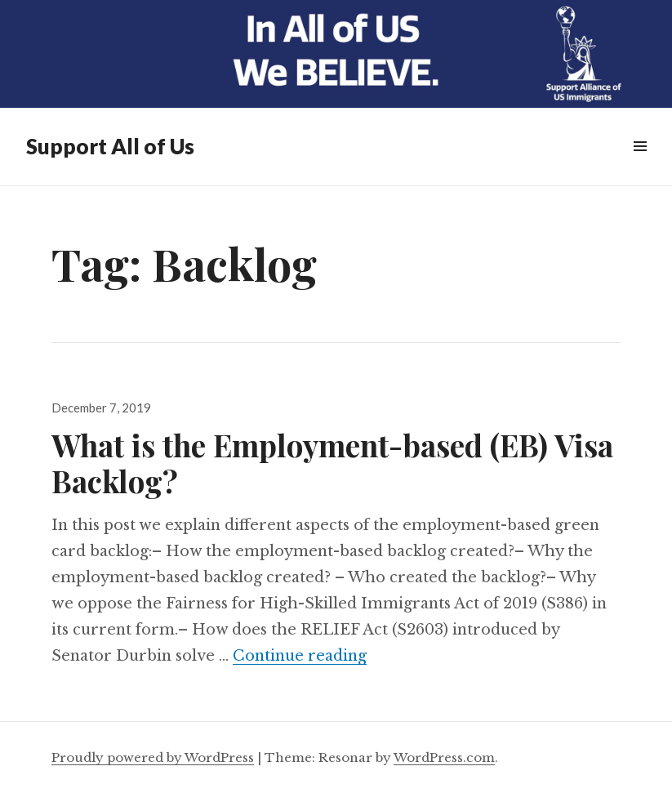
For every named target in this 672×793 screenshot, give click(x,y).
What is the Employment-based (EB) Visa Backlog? (332, 463)
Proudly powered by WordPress (153, 757)
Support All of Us (110, 146)
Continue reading (300, 656)
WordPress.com (444, 757)
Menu (640, 165)
